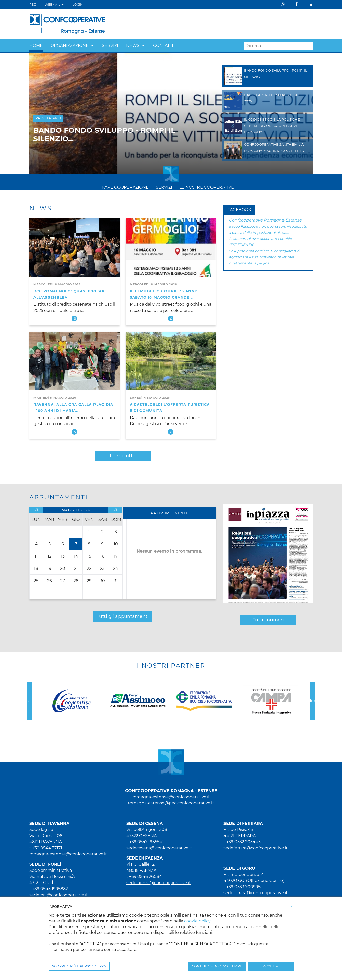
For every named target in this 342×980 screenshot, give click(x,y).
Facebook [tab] (239, 210)
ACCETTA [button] (271, 966)
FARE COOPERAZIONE (125, 187)
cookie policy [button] (197, 921)
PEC (33, 4)
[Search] (279, 46)
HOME (36, 46)
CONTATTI (163, 46)
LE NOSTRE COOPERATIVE (207, 187)
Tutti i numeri (268, 620)
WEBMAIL (54, 4)
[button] (92, 46)
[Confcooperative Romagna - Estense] (67, 24)
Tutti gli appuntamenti (123, 616)
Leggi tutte (123, 456)
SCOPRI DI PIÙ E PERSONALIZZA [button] (79, 966)
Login (78, 4)
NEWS (133, 46)
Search (309, 46)
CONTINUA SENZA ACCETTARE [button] (217, 966)
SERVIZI (110, 46)
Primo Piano (48, 118)
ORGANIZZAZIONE (70, 46)
